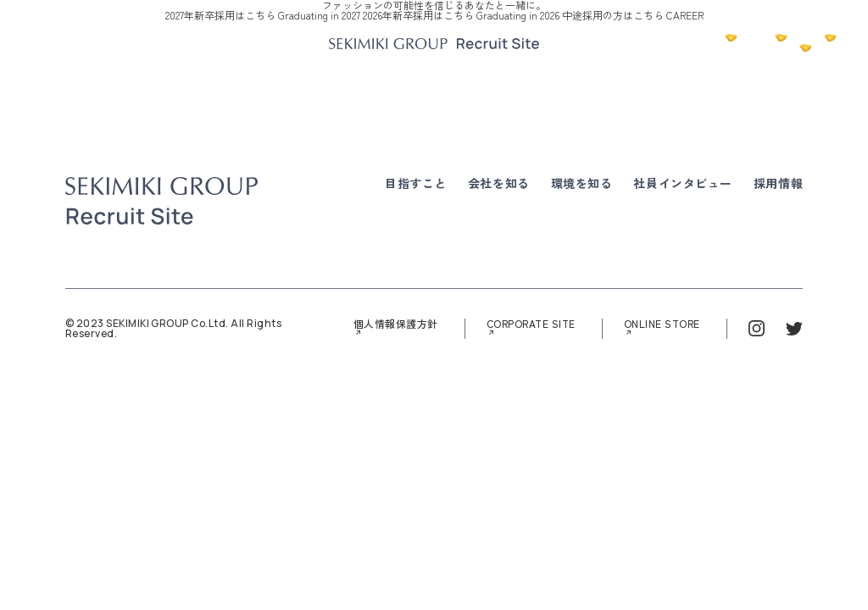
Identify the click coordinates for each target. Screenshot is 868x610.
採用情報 (778, 183)
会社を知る (499, 183)
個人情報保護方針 (396, 324)
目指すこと (416, 183)
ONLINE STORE (662, 324)
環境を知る (582, 183)
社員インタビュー (682, 183)
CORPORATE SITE (531, 324)
